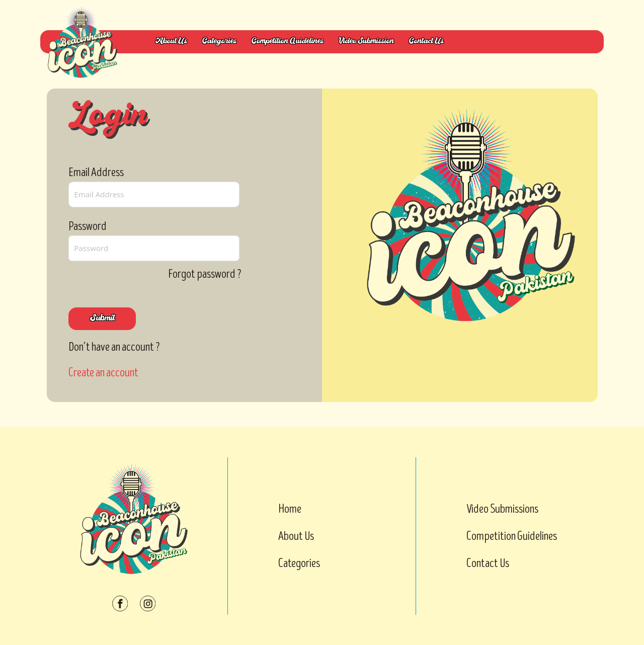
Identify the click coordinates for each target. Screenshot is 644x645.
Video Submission (366, 42)
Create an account (103, 373)
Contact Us (426, 42)
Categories (219, 42)
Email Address (96, 172)
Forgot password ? (205, 274)
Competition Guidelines (288, 42)
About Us (171, 42)
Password (88, 226)
